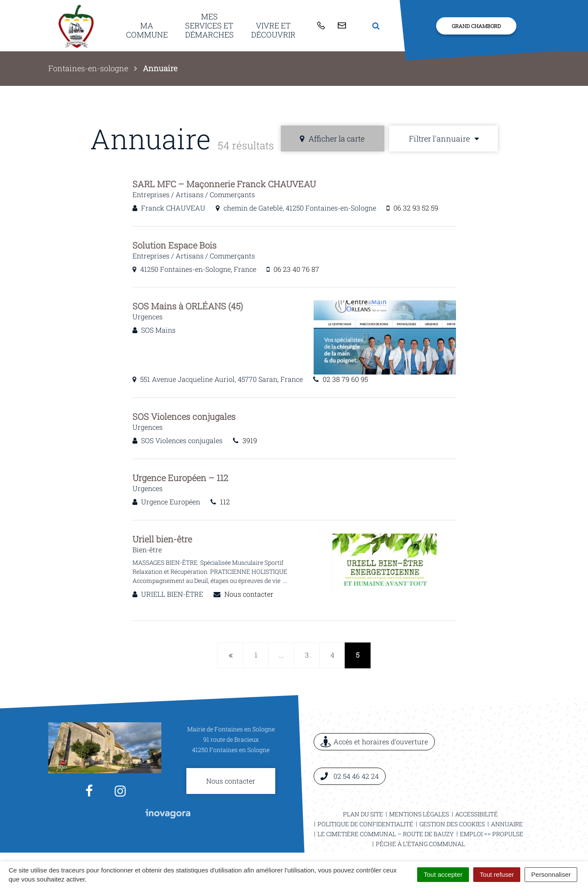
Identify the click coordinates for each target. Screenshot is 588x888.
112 (225, 502)
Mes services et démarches (209, 25)
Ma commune (147, 30)
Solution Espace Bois (175, 245)
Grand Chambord (476, 26)
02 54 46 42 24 (350, 776)
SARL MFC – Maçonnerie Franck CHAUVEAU (224, 184)
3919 (250, 440)
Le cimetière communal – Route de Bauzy (386, 834)
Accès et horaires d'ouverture (374, 742)
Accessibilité (476, 814)
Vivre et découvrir (273, 30)
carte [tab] (332, 139)
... (281, 655)
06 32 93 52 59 (416, 208)
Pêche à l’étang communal (420, 844)
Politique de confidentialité (365, 824)
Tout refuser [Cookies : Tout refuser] (497, 874)
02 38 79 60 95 (345, 379)
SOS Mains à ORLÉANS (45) (188, 306)
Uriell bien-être (162, 539)
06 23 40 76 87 (296, 269)
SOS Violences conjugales (184, 416)
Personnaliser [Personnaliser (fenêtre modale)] (551, 874)
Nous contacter (249, 594)
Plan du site (363, 814)
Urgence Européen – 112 (180, 478)
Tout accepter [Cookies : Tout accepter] (443, 874)
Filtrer (444, 139)
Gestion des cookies (452, 824)
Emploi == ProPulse (492, 834)
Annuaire (507, 824)
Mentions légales (419, 814)
